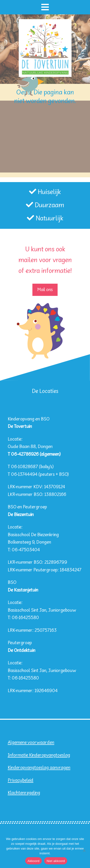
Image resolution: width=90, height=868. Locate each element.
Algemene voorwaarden (31, 743)
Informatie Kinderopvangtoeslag (39, 755)
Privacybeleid (21, 780)
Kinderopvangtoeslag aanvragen (39, 768)
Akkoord (33, 861)
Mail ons (45, 290)
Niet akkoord (56, 861)
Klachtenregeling (24, 793)
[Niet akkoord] (84, 851)
